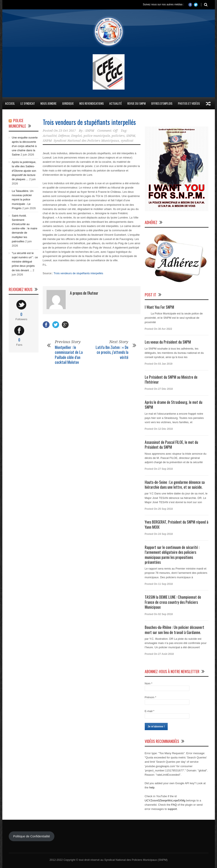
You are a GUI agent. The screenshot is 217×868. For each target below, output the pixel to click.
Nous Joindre (48, 103)
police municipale (97, 136)
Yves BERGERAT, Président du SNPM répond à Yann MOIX (177, 524)
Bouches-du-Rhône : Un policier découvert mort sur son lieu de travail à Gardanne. (174, 630)
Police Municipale (17, 123)
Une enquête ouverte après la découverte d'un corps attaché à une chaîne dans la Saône (25, 146)
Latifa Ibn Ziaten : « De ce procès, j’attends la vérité (112, 352)
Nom (149, 683)
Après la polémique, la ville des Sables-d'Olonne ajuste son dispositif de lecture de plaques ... (24, 171)
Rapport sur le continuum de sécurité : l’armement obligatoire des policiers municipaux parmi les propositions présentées (172, 555)
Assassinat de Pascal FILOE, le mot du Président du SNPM (171, 445)
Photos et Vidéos (189, 103)
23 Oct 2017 (67, 131)
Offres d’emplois (162, 103)
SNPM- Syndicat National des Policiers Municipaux (81, 141)
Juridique (68, 103)
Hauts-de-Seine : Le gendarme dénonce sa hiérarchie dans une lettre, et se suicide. (175, 485)
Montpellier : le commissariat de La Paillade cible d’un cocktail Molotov (69, 355)
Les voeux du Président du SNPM (168, 342)
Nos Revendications (91, 103)
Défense (64, 136)
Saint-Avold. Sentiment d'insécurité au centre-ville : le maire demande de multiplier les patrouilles (25, 228)
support (172, 809)
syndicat (127, 141)
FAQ (174, 805)
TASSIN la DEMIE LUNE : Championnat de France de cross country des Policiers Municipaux (173, 602)
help (152, 787)
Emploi (77, 136)
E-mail (150, 711)
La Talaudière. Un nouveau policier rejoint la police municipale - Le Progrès (23, 200)
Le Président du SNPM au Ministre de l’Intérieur (171, 379)
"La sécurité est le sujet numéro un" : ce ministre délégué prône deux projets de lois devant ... (25, 262)
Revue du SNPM (136, 103)
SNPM (90, 131)
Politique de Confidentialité (32, 836)
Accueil (10, 103)
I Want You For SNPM (159, 307)
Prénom (150, 697)
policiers (118, 136)
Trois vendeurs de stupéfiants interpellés (89, 122)
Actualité (116, 103)
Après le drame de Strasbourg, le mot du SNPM (174, 405)
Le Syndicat (28, 103)
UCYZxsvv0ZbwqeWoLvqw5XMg (165, 800)
